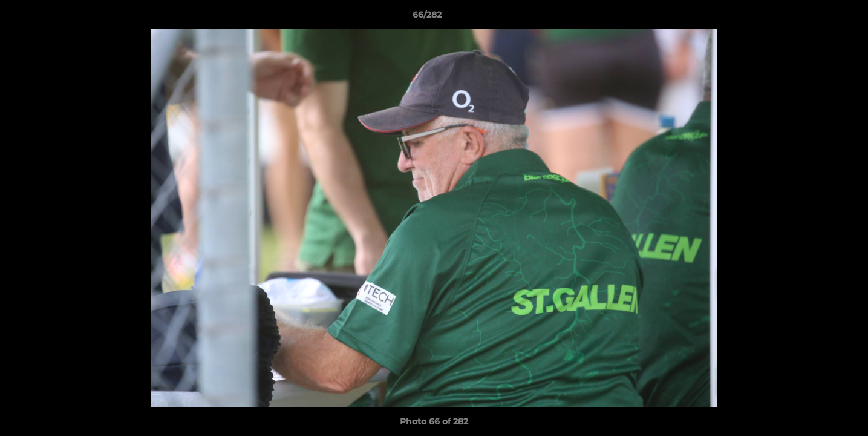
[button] (817, 18)
